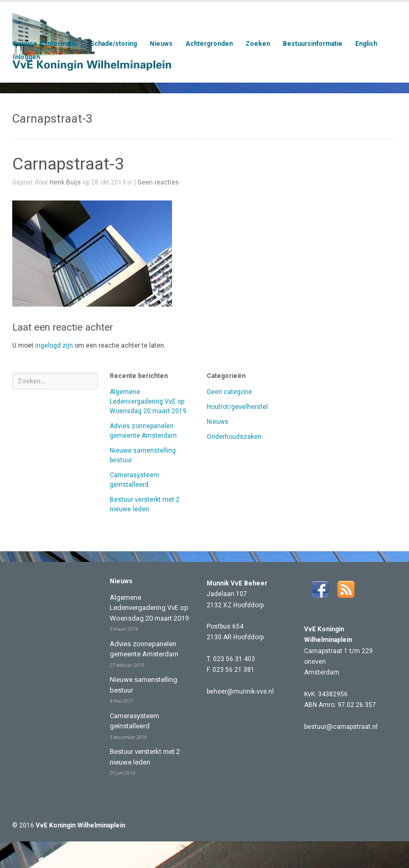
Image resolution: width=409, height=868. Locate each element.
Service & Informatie (45, 44)
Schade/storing (113, 44)
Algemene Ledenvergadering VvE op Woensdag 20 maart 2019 (148, 401)
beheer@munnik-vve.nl (240, 692)
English (366, 44)
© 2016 (69, 825)
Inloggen (26, 57)
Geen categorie (229, 392)
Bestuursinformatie (313, 44)
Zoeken (258, 44)
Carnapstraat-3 (68, 164)
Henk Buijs (65, 182)
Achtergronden (209, 44)
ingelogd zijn (55, 345)
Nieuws (161, 44)
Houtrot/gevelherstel (237, 407)
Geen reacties (158, 182)
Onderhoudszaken (234, 437)
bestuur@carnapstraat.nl (341, 727)
